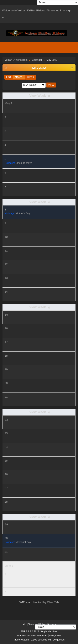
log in (59, 10)
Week (31, 77)
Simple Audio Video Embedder (32, 635)
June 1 (9, 566)
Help (24, 624)
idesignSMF (55, 635)
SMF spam (25, 602)
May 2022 (39, 68)
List (9, 77)
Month (19, 77)
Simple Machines (49, 631)
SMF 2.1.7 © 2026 (30, 631)
